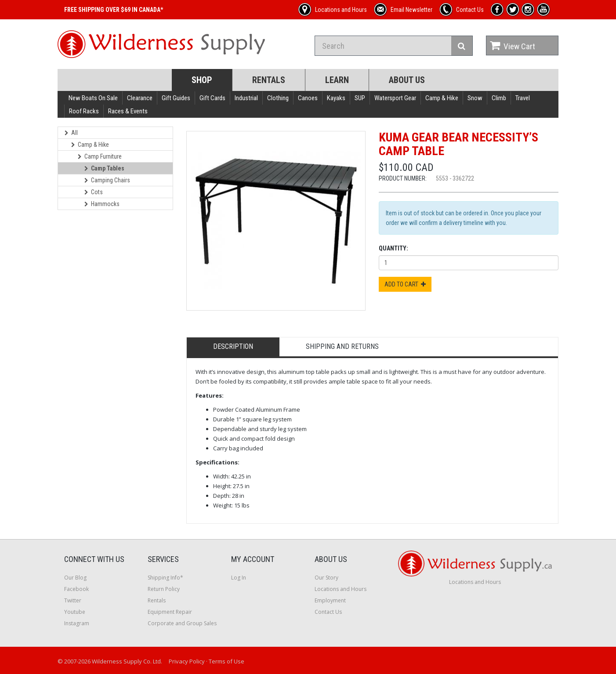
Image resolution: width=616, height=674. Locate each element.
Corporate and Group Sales (182, 623)
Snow (475, 98)
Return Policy (164, 589)
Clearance (140, 98)
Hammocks (102, 204)
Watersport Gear (395, 98)
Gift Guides (176, 98)
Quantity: (393, 248)
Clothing (278, 98)
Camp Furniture (100, 156)
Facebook (76, 589)
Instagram (77, 623)
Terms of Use (226, 661)
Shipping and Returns (342, 346)
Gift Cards (212, 98)
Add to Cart (405, 284)
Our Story (326, 578)
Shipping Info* (165, 578)
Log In (239, 578)
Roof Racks (84, 111)
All (71, 133)
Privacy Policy (187, 661)
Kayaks (336, 98)
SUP (360, 98)
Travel (523, 98)
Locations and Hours (341, 589)
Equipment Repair (170, 612)
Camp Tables (104, 168)
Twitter (73, 600)
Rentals (269, 80)
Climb (499, 98)
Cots (94, 192)
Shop (202, 80)
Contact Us (328, 612)
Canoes (308, 98)
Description (233, 346)
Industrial (246, 98)
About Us (407, 80)
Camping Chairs (107, 180)
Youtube (75, 612)
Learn (337, 80)
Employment (330, 600)
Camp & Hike (442, 98)
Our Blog (75, 578)
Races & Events (128, 111)
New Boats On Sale (93, 98)
